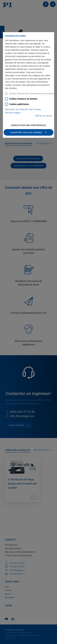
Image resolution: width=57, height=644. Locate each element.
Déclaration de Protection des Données (23, 109)
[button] (28, 132)
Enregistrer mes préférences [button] (28, 125)
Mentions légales (13, 113)
